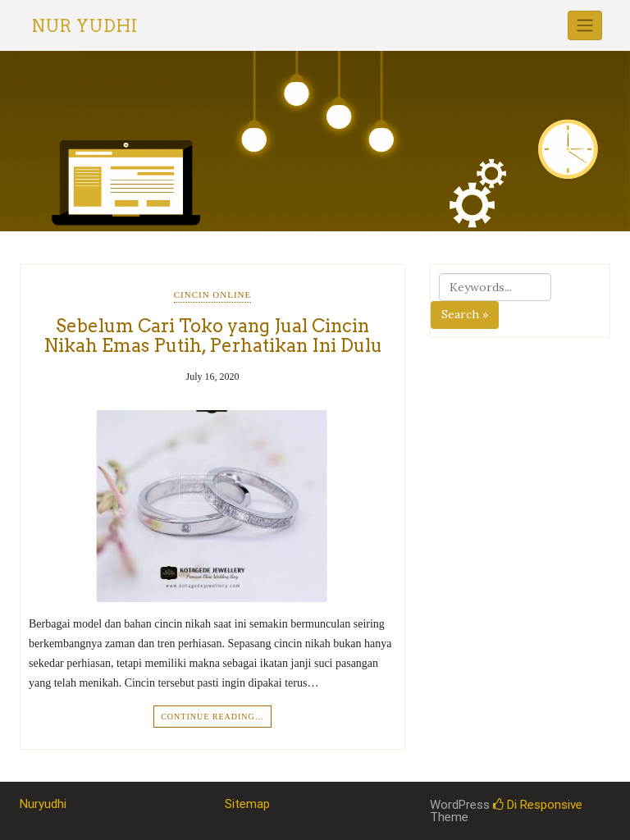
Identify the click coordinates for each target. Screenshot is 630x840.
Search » (465, 314)
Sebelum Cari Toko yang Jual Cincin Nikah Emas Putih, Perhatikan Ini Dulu (213, 336)
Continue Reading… (212, 717)
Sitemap (247, 804)
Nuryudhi (43, 804)
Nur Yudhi (85, 26)
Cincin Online (213, 294)
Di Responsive (538, 805)
